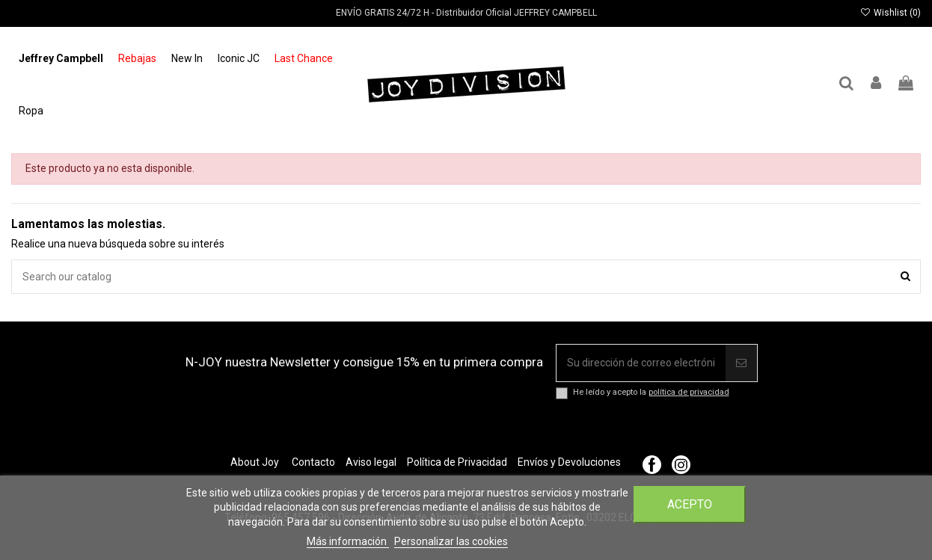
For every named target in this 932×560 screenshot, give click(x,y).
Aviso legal (371, 462)
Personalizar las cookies (451, 541)
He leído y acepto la (651, 392)
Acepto (690, 504)
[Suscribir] (741, 363)
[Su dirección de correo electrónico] (641, 363)
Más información (348, 541)
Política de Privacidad (457, 462)
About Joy (255, 462)
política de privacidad (689, 392)
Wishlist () (890, 13)
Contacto (313, 462)
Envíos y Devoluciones (569, 462)
